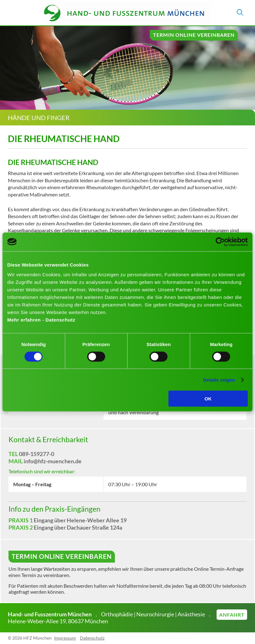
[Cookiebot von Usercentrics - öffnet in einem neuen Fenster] (220, 242)
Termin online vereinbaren (194, 35)
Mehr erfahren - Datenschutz (41, 320)
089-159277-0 (37, 454)
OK (208, 399)
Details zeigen (219, 380)
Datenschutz (92, 638)
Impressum (65, 638)
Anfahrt (232, 615)
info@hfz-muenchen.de (53, 461)
